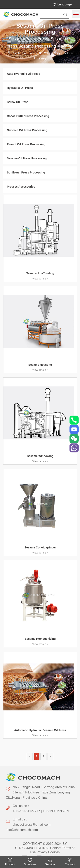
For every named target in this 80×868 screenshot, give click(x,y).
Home (32, 53)
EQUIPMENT (45, 53)
